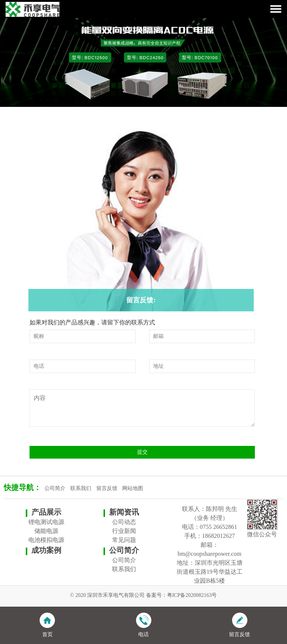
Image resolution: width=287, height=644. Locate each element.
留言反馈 (107, 488)
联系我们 (81, 488)
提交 (142, 452)
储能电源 (46, 531)
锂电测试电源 (46, 522)
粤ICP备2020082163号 (192, 595)
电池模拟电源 (46, 540)
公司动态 (124, 522)
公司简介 (55, 488)
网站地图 (133, 488)
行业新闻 (124, 531)
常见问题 (124, 540)
